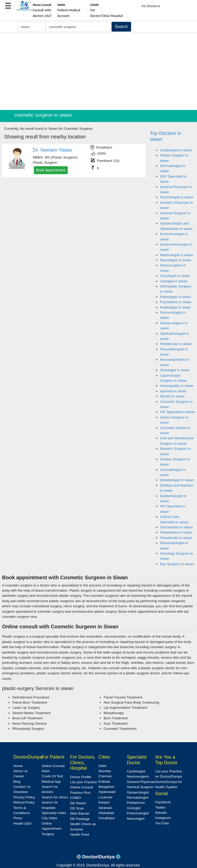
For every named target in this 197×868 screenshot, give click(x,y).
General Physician (141, 782)
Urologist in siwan (174, 281)
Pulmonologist (138, 813)
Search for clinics (55, 797)
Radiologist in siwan (175, 307)
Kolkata (104, 782)
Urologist (134, 808)
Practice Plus (80, 793)
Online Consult (53, 766)
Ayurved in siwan (173, 391)
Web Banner (80, 813)
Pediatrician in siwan (176, 344)
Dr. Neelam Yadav (53, 150)
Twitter (160, 808)
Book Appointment (51, 170)
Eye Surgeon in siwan (177, 564)
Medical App (51, 782)
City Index (50, 818)
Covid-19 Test (52, 776)
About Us (21, 771)
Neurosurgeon (138, 776)
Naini (46, 771)
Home (18, 766)
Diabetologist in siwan (177, 480)
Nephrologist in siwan (177, 255)
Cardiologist (136, 771)
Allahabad (106, 813)
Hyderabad (107, 792)
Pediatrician (136, 803)
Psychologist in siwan (177, 197)
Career (19, 776)
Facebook (163, 802)
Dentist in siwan (172, 396)
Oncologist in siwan (175, 276)
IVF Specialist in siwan (178, 412)
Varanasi (105, 808)
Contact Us (22, 787)
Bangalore (106, 787)
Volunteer (21, 792)
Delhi (102, 766)
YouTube (162, 823)
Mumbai (105, 771)
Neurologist (136, 819)
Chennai (105, 776)
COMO (75, 798)
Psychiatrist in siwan (176, 302)
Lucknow (105, 797)
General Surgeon (140, 787)
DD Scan (77, 808)
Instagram (163, 818)
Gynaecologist (138, 792)
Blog (17, 782)
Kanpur (104, 802)
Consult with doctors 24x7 (42, 11)
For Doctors (151, 6)
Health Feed (80, 834)
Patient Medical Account (69, 11)
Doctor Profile (81, 777)
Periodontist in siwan (176, 538)
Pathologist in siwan (175, 297)
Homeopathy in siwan (177, 386)
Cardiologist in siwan (176, 150)
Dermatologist (137, 797)
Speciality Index (54, 813)
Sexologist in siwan (175, 370)
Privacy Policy (24, 797)
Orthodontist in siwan (176, 527)
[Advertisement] (98, 71)
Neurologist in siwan (176, 260)
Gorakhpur (107, 818)
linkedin (161, 813)
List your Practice (83, 782)
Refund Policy (24, 802)
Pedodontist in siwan (176, 532)
